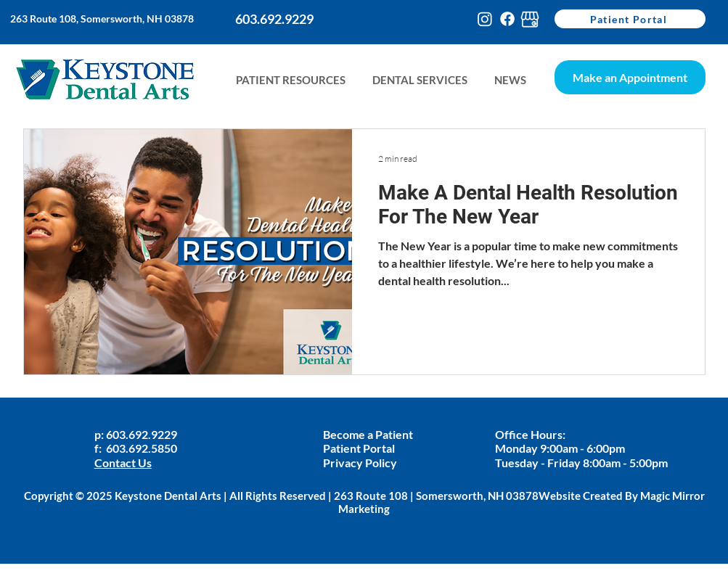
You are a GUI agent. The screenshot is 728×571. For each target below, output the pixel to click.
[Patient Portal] (630, 19)
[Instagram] (485, 19)
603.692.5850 (142, 448)
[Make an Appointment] (630, 77)
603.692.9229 (143, 434)
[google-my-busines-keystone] (530, 19)
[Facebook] (507, 19)
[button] (510, 80)
